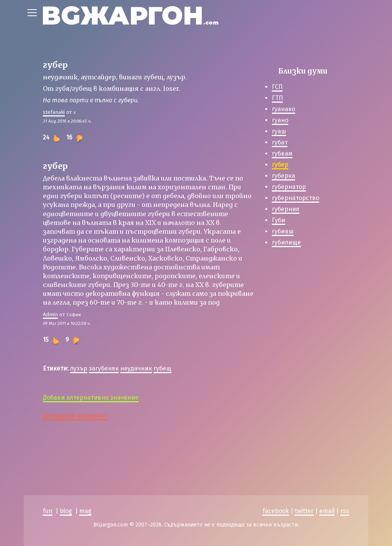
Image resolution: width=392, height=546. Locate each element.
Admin (50, 314)
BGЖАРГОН (130, 16)
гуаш (279, 131)
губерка (283, 176)
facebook (276, 511)
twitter (304, 511)
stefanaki (54, 112)
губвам (282, 153)
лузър (79, 368)
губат (280, 142)
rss (345, 511)
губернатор (289, 187)
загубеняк (104, 368)
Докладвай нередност (75, 416)
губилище (286, 242)
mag (85, 511)
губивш (283, 231)
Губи (278, 220)
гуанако (283, 109)
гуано (280, 120)
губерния (286, 209)
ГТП (277, 98)
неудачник (136, 368)
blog (66, 511)
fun (48, 511)
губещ (163, 368)
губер (280, 165)
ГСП (277, 87)
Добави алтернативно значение (91, 398)
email (327, 511)
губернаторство (296, 198)
